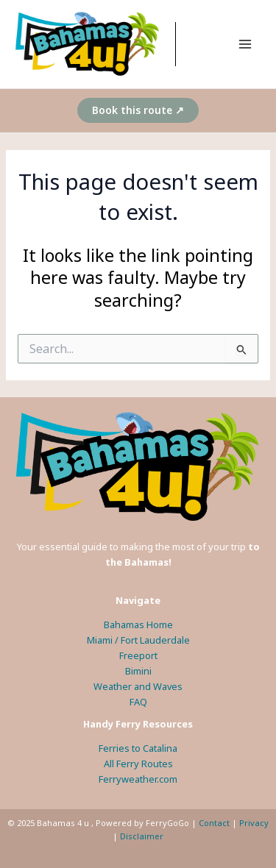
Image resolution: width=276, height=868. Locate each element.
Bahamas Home (138, 625)
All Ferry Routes (138, 764)
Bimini (138, 671)
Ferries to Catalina (138, 748)
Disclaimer (142, 836)
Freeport (138, 655)
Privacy (254, 823)
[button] (138, 110)
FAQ (138, 702)
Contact (214, 823)
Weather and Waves (138, 686)
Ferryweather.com (138, 779)
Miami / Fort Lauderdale (138, 640)
